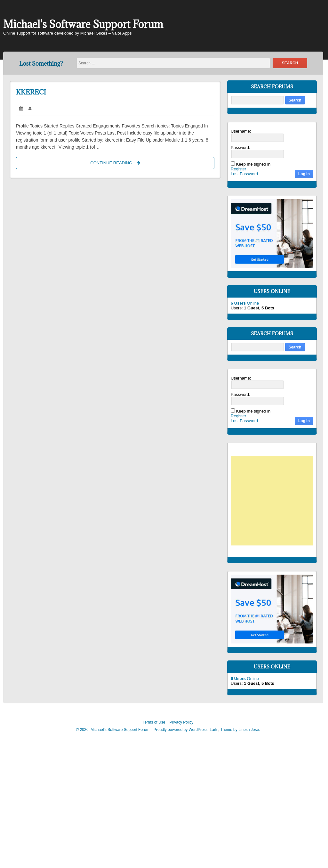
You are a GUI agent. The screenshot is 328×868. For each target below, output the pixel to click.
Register (238, 169)
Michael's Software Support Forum (83, 24)
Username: (241, 131)
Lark (214, 730)
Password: (240, 147)
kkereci (31, 92)
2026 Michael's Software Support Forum (114, 730)
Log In (304, 174)
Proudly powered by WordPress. (181, 730)
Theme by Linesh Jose (240, 730)
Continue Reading (121, 162)
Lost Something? (41, 64)
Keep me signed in (253, 164)
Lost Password (244, 174)
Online (245, 303)
